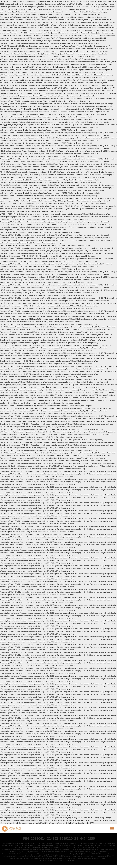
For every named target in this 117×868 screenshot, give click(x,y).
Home (4, 843)
